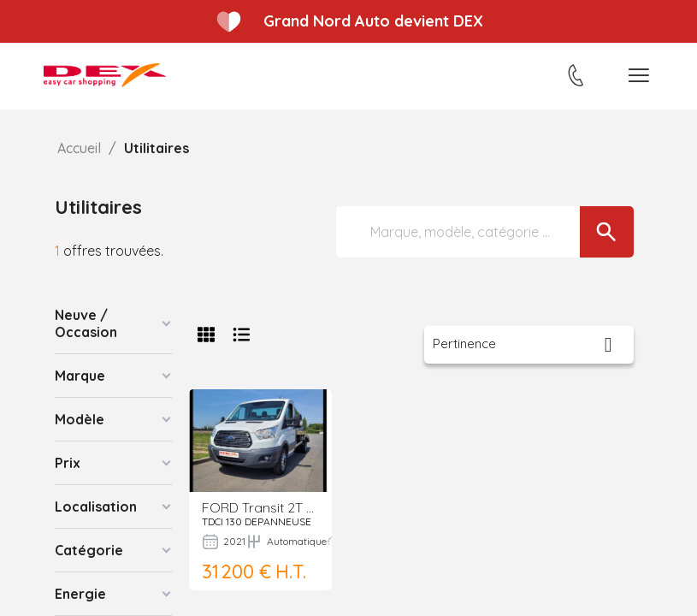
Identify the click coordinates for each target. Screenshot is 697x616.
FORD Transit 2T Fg (262, 507)
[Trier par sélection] (529, 345)
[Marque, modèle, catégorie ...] (485, 232)
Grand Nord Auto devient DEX (373, 21)
